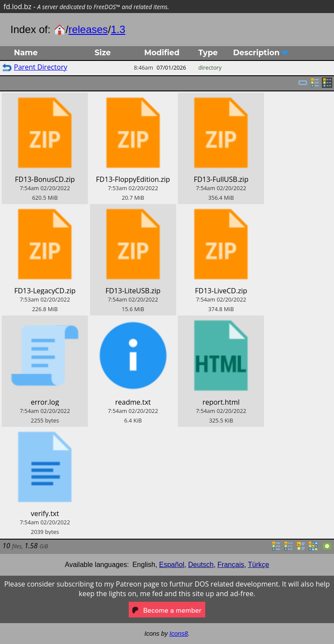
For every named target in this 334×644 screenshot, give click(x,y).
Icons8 (179, 634)
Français (231, 565)
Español (172, 565)
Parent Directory (40, 67)
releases (88, 29)
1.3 (118, 29)
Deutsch (201, 565)
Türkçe (259, 565)
